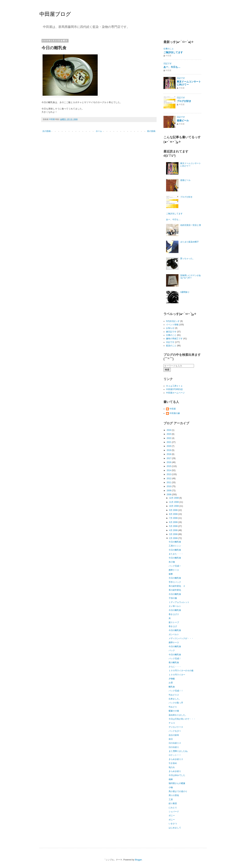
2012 (169, 478)
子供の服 (173, 598)
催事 (171, 574)
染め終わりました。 (178, 715)
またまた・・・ (176, 554)
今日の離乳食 (175, 542)
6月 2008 (174, 522)
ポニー (172, 816)
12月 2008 (174, 498)
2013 (169, 474)
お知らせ (170, 328)
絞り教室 (173, 803)
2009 (169, 491)
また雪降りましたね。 (179, 751)
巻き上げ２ (174, 614)
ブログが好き (184, 101)
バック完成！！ (176, 691)
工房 (171, 799)
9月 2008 (174, 510)
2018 (169, 454)
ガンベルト (174, 634)
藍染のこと (171, 346)
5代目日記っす (173, 321)
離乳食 (172, 687)
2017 (169, 458)
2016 (169, 462)
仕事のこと (169, 49)
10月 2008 (174, 506)
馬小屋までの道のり (178, 791)
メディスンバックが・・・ (181, 638)
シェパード (174, 812)
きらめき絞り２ (176, 759)
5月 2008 (174, 526)
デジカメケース (176, 727)
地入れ (172, 767)
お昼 (171, 683)
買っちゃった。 (187, 259)
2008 (169, 495)
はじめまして (175, 828)
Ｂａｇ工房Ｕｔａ (174, 386)
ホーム (99, 131)
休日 (171, 739)
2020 (169, 446)
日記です (168, 64)
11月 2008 (174, 502)
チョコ (172, 723)
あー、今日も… (172, 67)
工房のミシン (175, 546)
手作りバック (175, 582)
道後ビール (183, 120)
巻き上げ (173, 626)
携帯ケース (174, 570)
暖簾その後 (174, 711)
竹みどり (173, 707)
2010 (169, 486)
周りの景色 (174, 795)
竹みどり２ (174, 695)
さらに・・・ (175, 667)
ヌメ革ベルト (175, 606)
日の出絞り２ (175, 743)
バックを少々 (175, 731)
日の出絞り (174, 747)
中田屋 (173, 409)
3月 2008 (174, 534)
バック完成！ (175, 566)
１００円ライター (177, 675)
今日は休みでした (177, 775)
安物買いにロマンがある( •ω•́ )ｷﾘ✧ (191, 277)
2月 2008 (174, 538)
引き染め (173, 763)
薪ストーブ (174, 622)
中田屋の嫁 (175, 413)
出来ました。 (175, 699)
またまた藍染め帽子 (189, 242)
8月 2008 (174, 514)
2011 (169, 482)
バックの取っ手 (176, 703)
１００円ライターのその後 (181, 671)
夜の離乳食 (174, 662)
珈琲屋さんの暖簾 (177, 783)
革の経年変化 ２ (177, 586)
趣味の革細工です (174, 339)
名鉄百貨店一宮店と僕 (191, 225)
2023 (169, 434)
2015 (169, 466)
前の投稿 (151, 131)
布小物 (172, 562)
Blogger (138, 860)
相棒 (171, 779)
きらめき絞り (175, 771)
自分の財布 (174, 735)
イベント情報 (172, 325)
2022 (169, 438)
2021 (169, 442)
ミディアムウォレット (179, 602)
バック (172, 650)
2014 (169, 470)
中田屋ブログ (55, 14)
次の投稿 (47, 131)
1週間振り (185, 292)
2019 (169, 450)
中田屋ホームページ (175, 393)
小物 (171, 787)
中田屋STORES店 (174, 389)
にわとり (173, 808)
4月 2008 (174, 530)
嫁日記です (171, 332)
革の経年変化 (175, 590)
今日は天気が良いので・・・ (182, 719)
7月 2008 (174, 518)
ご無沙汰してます (173, 52)
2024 (169, 430)
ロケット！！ (175, 755)
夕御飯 (172, 679)
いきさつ (173, 824)
